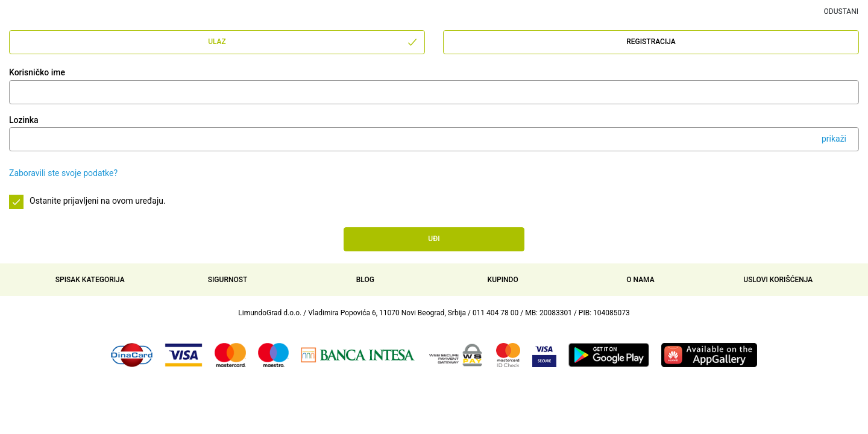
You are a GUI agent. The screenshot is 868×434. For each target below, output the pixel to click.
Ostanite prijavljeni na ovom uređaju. (98, 201)
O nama (640, 280)
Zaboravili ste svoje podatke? (63, 173)
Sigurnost (228, 280)
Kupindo (503, 280)
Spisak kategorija (90, 280)
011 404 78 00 (495, 313)
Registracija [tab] (651, 42)
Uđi (434, 239)
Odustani (841, 11)
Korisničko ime (37, 72)
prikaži (834, 139)
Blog (365, 280)
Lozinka (24, 120)
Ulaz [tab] (313, 42)
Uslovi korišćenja (778, 280)
